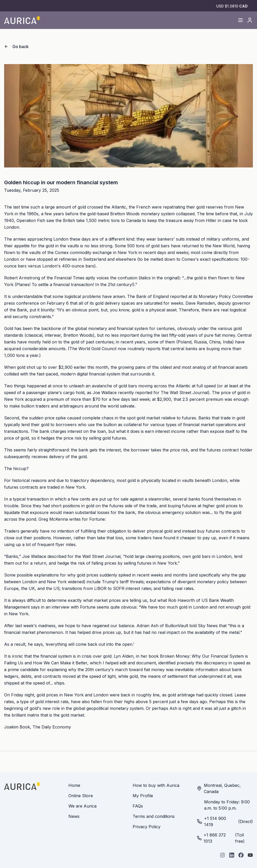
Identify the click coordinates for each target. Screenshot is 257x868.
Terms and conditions (154, 816)
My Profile (143, 796)
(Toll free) (221, 838)
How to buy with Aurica (156, 785)
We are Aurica (82, 806)
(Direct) (225, 821)
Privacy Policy (147, 827)
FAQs (138, 806)
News (74, 816)
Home (74, 785)
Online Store (81, 796)
